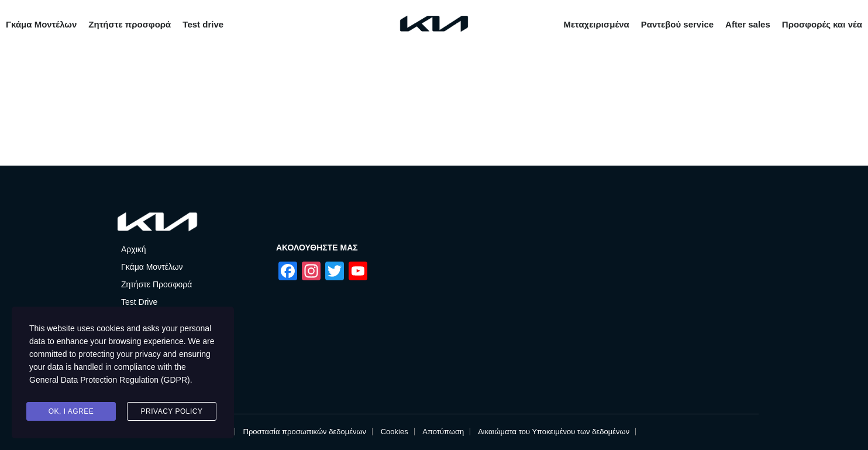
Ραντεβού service (677, 24)
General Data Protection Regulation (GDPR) (110, 381)
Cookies (395, 432)
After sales (748, 24)
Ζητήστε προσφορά (130, 24)
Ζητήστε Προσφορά (156, 284)
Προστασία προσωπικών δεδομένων (305, 432)
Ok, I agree (71, 411)
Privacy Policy (172, 411)
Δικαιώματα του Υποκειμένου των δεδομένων (554, 432)
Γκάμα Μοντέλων (41, 24)
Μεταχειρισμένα (596, 24)
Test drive (203, 24)
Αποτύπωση (443, 432)
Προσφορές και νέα (822, 24)
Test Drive (139, 302)
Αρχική (134, 249)
